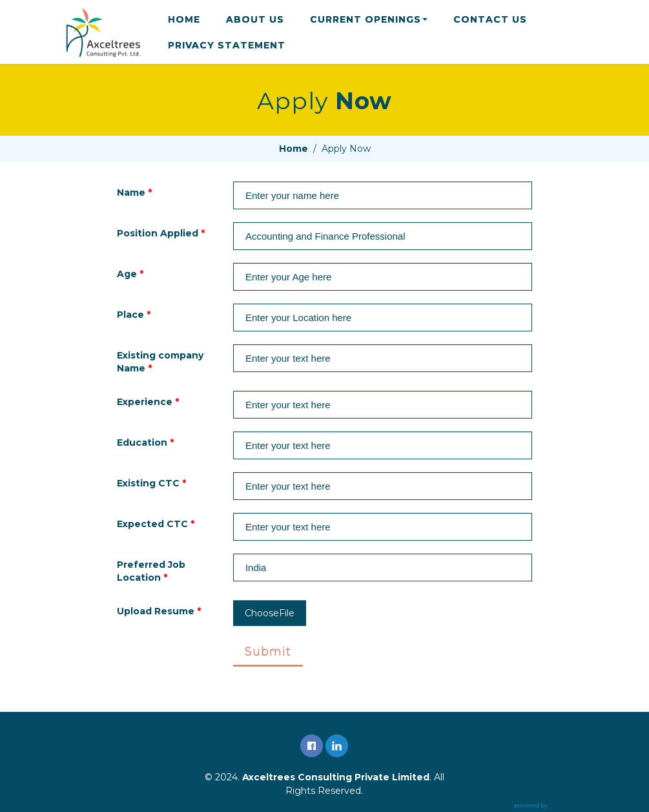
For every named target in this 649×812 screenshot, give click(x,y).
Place (134, 315)
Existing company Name (160, 362)
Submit (268, 652)
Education (145, 442)
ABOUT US (255, 19)
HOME (184, 19)
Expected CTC (156, 524)
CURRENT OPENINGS (369, 19)
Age (130, 274)
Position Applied (161, 233)
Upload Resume (159, 611)
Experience (148, 402)
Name (134, 193)
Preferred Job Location (151, 571)
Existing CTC (151, 483)
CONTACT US (490, 19)
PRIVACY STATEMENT (227, 45)
